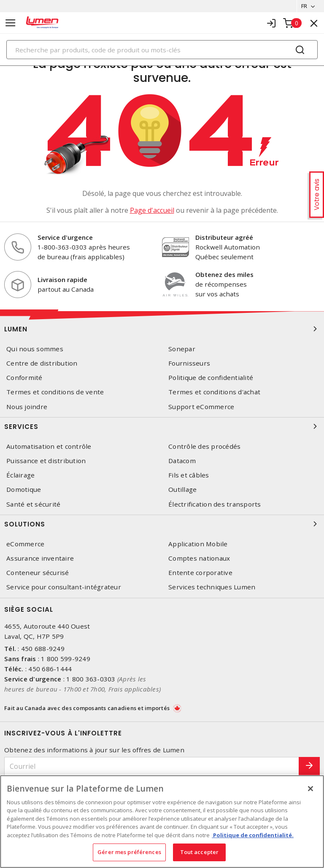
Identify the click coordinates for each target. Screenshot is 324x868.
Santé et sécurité (33, 504)
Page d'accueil (152, 210)
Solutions (162, 524)
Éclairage (20, 475)
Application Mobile (198, 544)
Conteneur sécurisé (38, 573)
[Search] (162, 50)
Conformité (24, 378)
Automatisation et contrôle (49, 446)
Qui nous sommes (35, 349)
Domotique (24, 490)
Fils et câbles (189, 475)
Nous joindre (27, 407)
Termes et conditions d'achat (214, 392)
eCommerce (25, 544)
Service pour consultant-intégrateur (64, 587)
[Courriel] (152, 766)
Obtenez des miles (224, 275)
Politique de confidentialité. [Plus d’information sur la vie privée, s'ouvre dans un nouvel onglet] (253, 835)
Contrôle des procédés (204, 446)
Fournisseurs (189, 363)
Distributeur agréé (224, 237)
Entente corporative (200, 573)
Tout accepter (200, 852)
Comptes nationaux (199, 558)
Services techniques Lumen (212, 587)
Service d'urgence (65, 237)
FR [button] (304, 6)
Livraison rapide (62, 279)
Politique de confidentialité (211, 378)
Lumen (162, 329)
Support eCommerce (201, 407)
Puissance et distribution (46, 461)
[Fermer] (310, 789)
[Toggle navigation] (11, 23)
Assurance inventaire (40, 558)
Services (162, 426)
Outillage (182, 490)
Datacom (182, 461)
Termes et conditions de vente (55, 392)
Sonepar (182, 349)
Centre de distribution (42, 363)
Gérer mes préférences (129, 852)
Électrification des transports (215, 504)
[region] (162, 822)
